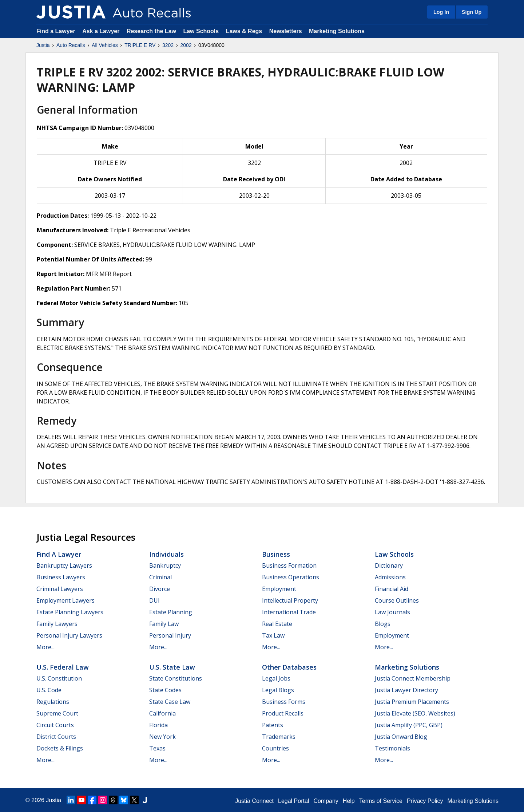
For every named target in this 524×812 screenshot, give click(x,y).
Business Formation (289, 565)
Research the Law (151, 31)
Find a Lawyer (56, 31)
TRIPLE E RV (140, 45)
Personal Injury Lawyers (69, 635)
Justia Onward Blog (401, 737)
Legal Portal (293, 801)
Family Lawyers (57, 624)
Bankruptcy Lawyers (64, 565)
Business (276, 554)
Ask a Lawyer (102, 31)
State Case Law (170, 702)
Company (326, 801)
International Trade (289, 612)
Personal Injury (170, 635)
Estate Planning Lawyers (70, 612)
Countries (275, 748)
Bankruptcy (165, 565)
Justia (43, 45)
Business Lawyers (61, 577)
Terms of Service (381, 801)
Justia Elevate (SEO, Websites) (415, 713)
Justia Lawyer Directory (406, 690)
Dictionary (389, 565)
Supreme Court (57, 713)
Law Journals (392, 612)
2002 (186, 45)
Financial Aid (392, 589)
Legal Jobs (276, 678)
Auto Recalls (71, 45)
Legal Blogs (278, 690)
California (162, 713)
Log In (441, 12)
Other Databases (289, 667)
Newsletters (286, 31)
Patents (273, 725)
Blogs (383, 624)
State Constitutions (176, 678)
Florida (158, 725)
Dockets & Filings (60, 748)
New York (162, 737)
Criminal (160, 577)
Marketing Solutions (337, 31)
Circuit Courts (55, 725)
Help (349, 801)
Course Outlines (397, 600)
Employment (279, 589)
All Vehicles (105, 45)
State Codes (165, 690)
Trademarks (279, 737)
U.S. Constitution (59, 678)
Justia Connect (254, 801)
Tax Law (273, 635)
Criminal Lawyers (60, 589)
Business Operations (291, 577)
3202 (168, 45)
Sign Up (472, 12)
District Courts (56, 737)
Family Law (164, 624)
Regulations (53, 702)
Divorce (160, 589)
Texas (157, 748)
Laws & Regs (244, 31)
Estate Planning (171, 612)
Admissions (390, 577)
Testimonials (392, 748)
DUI (154, 600)
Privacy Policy (425, 801)
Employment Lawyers (65, 600)
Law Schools (201, 31)
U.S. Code (49, 690)
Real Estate (277, 624)
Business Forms (284, 702)
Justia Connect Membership (413, 678)
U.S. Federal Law (63, 667)
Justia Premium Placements (412, 702)
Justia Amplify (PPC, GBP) (409, 725)
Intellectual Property (290, 600)
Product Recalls (283, 713)
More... (45, 647)
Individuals (166, 554)
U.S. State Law (172, 667)
